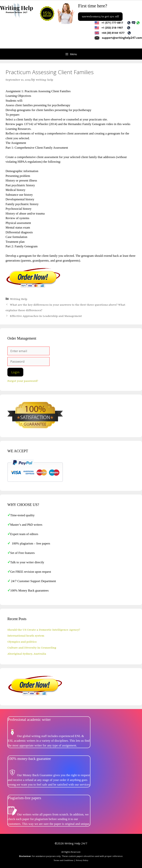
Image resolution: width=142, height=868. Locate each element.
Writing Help (18, 299)
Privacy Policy (82, 860)
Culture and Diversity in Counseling (32, 648)
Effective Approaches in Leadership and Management (46, 316)
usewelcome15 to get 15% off (100, 16)
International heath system (26, 636)
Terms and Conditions (64, 860)
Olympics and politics (22, 642)
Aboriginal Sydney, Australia (27, 654)
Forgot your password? (23, 381)
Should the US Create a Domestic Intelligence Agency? (44, 630)
